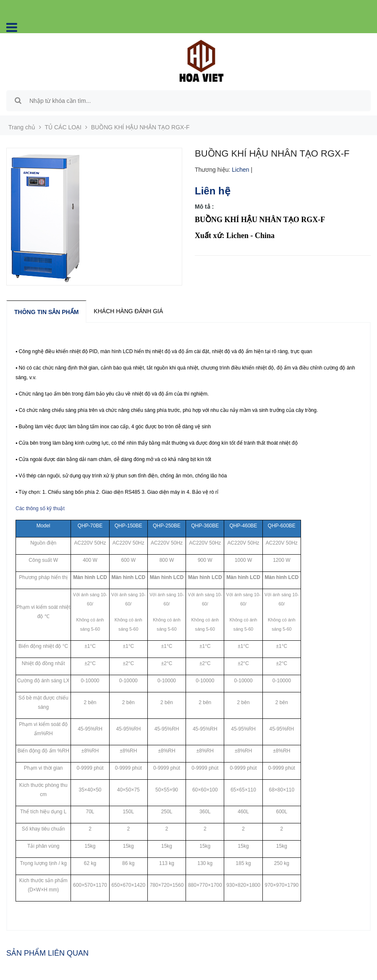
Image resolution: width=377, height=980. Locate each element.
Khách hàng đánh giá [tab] (128, 311)
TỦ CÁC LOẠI (63, 127)
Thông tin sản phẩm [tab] (46, 312)
